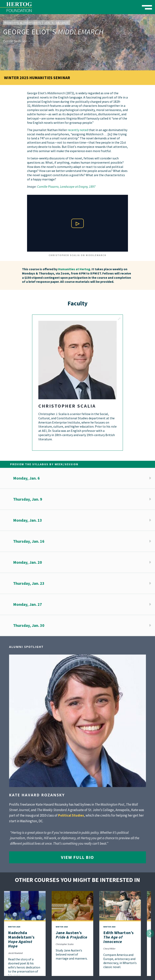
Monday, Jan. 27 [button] (28, 604)
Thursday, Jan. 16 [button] (29, 541)
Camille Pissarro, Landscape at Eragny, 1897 (66, 186)
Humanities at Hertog (74, 269)
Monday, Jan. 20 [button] (28, 562)
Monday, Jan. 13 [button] (28, 520)
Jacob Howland (15, 953)
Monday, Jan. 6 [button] (26, 478)
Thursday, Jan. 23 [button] (29, 583)
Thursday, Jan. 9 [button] (28, 499)
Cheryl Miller (109, 949)
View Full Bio (77, 857)
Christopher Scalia (65, 944)
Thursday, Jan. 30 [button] (29, 625)
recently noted (78, 130)
